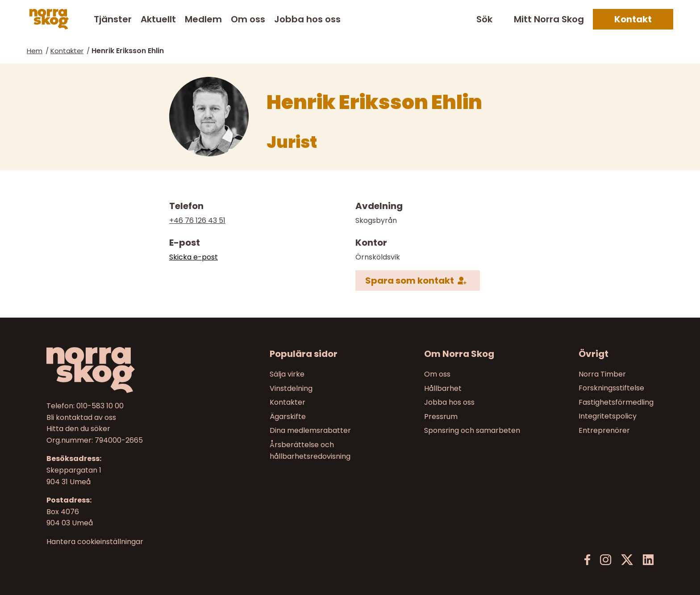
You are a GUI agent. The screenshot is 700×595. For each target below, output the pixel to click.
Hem (35, 51)
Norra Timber (602, 374)
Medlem (203, 19)
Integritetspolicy (608, 416)
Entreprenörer (604, 430)
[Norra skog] (49, 19)
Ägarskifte (288, 416)
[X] (627, 560)
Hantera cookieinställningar (95, 541)
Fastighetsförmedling (616, 402)
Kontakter (67, 51)
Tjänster (113, 19)
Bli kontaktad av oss (81, 417)
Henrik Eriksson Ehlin (128, 51)
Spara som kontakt (410, 281)
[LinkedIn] (648, 560)
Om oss (248, 19)
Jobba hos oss (307, 19)
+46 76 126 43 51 (197, 220)
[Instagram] (606, 560)
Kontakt (633, 19)
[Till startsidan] (118, 370)
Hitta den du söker (78, 429)
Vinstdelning (291, 388)
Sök (484, 19)
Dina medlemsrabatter (310, 430)
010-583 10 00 (100, 406)
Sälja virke (287, 374)
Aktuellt (158, 19)
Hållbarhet (443, 388)
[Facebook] (587, 560)
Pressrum (441, 416)
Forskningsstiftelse (611, 388)
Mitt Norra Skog (549, 19)
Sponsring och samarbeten (472, 430)
